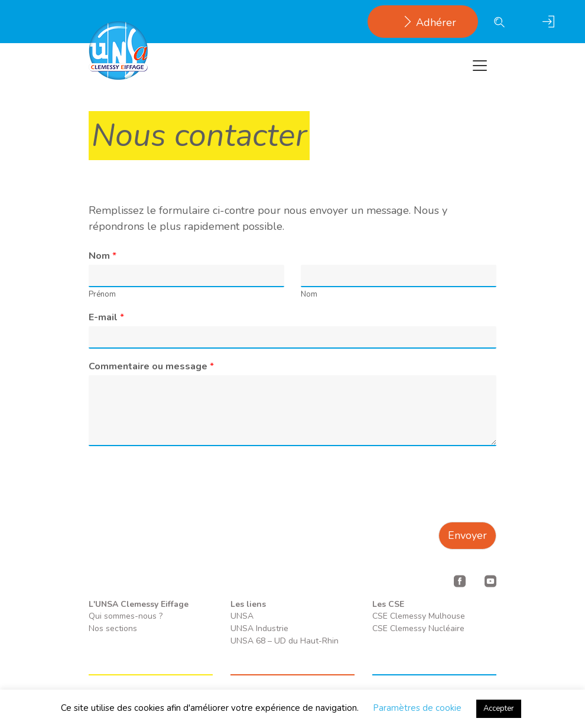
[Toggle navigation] (480, 66)
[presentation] (178, 502)
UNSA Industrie (259, 628)
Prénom (102, 295)
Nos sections (113, 628)
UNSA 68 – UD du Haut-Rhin (285, 641)
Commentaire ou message (151, 367)
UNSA (242, 616)
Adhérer (423, 22)
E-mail (106, 318)
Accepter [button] (499, 708)
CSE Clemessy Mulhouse (419, 616)
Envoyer (467, 535)
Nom (103, 256)
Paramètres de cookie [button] (417, 708)
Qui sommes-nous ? (126, 616)
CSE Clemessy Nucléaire (418, 628)
